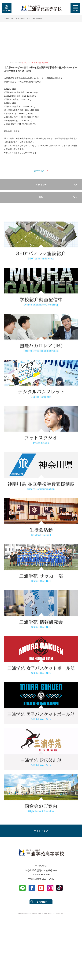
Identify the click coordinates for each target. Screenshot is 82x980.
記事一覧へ (39, 171)
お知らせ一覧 (24, 18)
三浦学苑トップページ (11, 18)
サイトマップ (41, 831)
